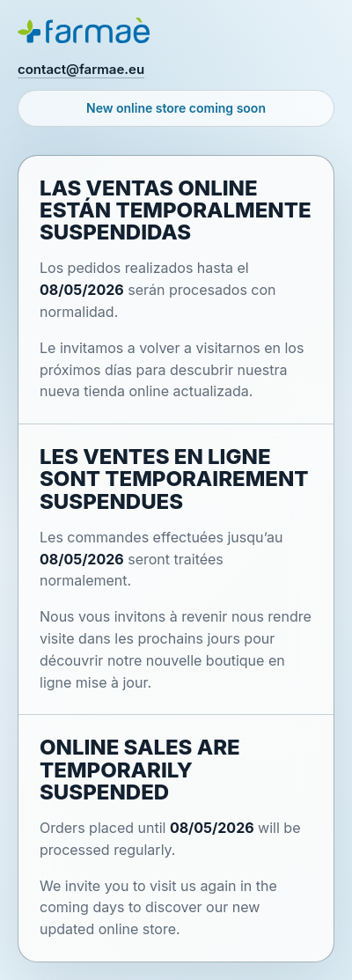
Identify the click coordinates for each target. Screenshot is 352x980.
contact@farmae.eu (81, 69)
